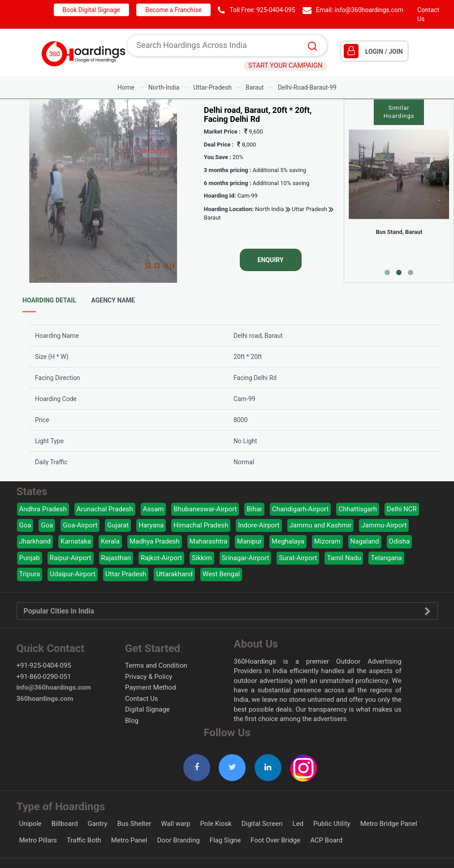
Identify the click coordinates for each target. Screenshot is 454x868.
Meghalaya (288, 541)
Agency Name (113, 300)
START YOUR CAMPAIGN (285, 65)
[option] (103, 191)
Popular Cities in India (227, 611)
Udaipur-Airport (73, 574)
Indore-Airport (259, 525)
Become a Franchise (173, 10)
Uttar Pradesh (309, 209)
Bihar (254, 509)
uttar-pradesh (212, 87)
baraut (255, 87)
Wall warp (175, 824)
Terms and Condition (156, 665)
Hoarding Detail (49, 300)
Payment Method (151, 687)
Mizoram (327, 541)
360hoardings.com (45, 699)
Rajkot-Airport (161, 558)
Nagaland (365, 541)
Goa (25, 525)
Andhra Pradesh (43, 509)
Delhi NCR (402, 509)
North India (269, 209)
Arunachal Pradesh (105, 509)
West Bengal (221, 574)
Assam (153, 509)
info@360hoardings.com (369, 10)
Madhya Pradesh (155, 541)
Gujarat (118, 525)
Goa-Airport (80, 525)
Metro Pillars (38, 840)
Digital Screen (262, 824)
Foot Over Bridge (275, 840)
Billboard (65, 824)
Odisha (400, 541)
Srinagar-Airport (246, 558)
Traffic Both (84, 840)
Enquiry (271, 260)
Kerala (110, 541)
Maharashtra (209, 541)
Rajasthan (116, 558)
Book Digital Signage (91, 10)
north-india (164, 87)
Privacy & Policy (149, 677)
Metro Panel (129, 840)
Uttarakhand (174, 574)
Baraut (212, 218)
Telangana (386, 558)
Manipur (249, 541)
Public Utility (332, 824)
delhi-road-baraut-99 (307, 87)
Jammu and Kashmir (321, 525)
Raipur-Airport (71, 558)
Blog (132, 721)
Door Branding (178, 840)
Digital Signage (147, 709)
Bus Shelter (134, 824)
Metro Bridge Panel (389, 824)
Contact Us (142, 699)
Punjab (30, 558)
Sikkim (202, 558)
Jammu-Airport (384, 525)
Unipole (30, 824)
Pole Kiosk (216, 824)
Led (298, 824)
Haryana (151, 525)
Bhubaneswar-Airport (205, 509)
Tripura (30, 574)
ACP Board (326, 840)
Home (126, 87)
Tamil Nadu (344, 558)
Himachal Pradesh (201, 525)
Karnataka (76, 541)
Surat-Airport (298, 558)
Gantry (98, 824)
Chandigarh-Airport (301, 509)
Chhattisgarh (358, 509)
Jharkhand (35, 541)
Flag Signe (225, 840)
